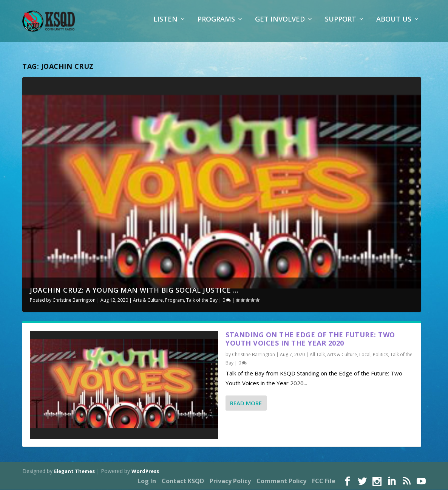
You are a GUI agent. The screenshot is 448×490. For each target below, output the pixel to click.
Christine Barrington (74, 301)
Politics (380, 355)
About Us (394, 25)
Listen (165, 25)
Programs (216, 25)
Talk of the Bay (202, 301)
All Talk (317, 355)
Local (365, 355)
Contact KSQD (183, 482)
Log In (147, 482)
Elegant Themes (74, 471)
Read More (246, 404)
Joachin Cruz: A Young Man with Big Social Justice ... (134, 291)
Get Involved (280, 25)
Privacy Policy (230, 482)
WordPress (145, 471)
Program (175, 301)
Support (341, 25)
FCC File (324, 482)
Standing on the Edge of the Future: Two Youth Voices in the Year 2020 (310, 339)
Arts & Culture (148, 301)
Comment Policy (281, 482)
